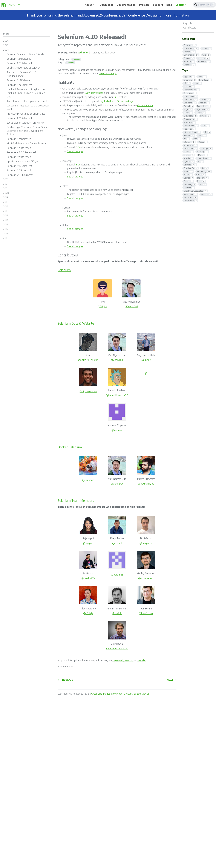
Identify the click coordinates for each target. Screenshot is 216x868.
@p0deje (88, 613)
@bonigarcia (146, 543)
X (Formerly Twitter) (123, 660)
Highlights (188, 23)
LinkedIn (141, 660)
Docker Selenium (70, 447)
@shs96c (117, 613)
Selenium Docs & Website (76, 323)
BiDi (116, 97)
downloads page (108, 73)
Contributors (190, 28)
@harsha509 (88, 578)
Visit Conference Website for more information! (155, 15)
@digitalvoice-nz (88, 391)
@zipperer (117, 430)
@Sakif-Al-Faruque (88, 360)
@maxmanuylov (146, 484)
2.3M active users (94, 93)
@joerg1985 (117, 575)
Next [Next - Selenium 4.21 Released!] (172, 680)
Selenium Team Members (76, 501)
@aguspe (146, 360)
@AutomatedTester (117, 648)
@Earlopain (88, 480)
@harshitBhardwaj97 (117, 395)
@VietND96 (131, 306)
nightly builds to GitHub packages (117, 101)
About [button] (89, 5)
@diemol (83, 53)
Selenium (64, 270)
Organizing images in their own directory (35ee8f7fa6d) (120, 694)
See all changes (75, 151)
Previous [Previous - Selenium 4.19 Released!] (65, 680)
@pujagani (88, 543)
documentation (145, 105)
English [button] (180, 5)
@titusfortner (146, 613)
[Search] (205, 5)
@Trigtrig (103, 306)
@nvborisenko (146, 578)
